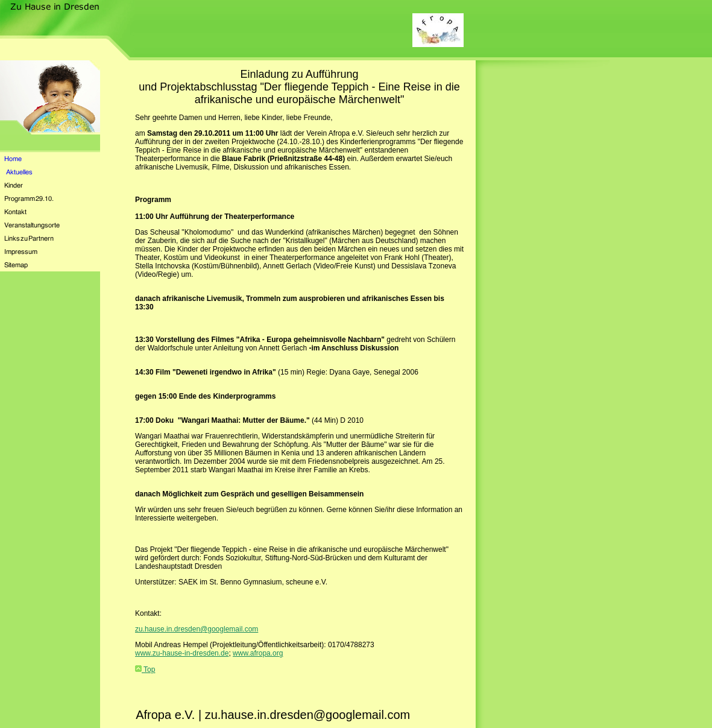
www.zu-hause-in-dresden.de (182, 653)
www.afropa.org (258, 653)
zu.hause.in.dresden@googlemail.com (197, 629)
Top (145, 669)
